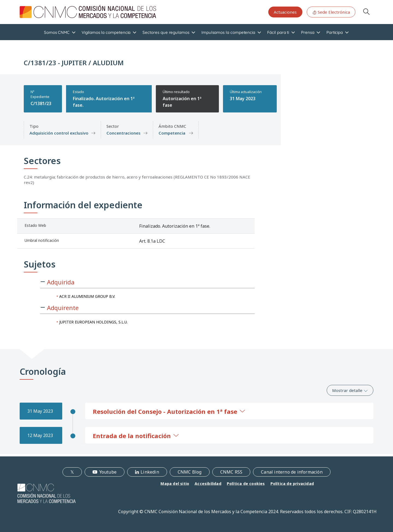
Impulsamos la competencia (228, 32)
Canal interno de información (292, 472)
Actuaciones (285, 12)
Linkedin (150, 472)
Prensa (308, 32)
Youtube (108, 472)
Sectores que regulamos (166, 32)
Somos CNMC (57, 32)
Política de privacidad (292, 484)
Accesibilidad (208, 484)
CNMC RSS (231, 472)
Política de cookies (246, 484)
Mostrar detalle (350, 390)
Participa (335, 32)
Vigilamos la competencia (106, 32)
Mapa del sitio (175, 484)
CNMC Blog (190, 472)
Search (366, 11)
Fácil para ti (278, 32)
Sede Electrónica (331, 12)
